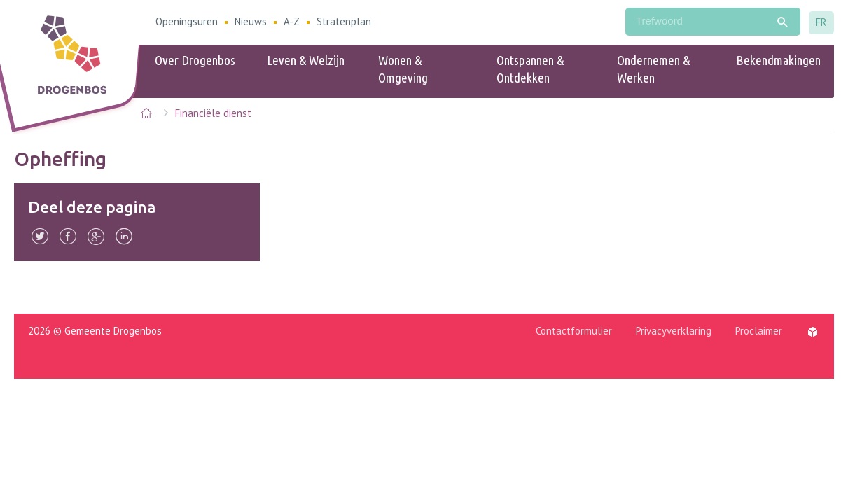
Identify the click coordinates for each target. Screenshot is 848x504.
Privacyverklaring (674, 331)
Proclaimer (759, 331)
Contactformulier (574, 331)
